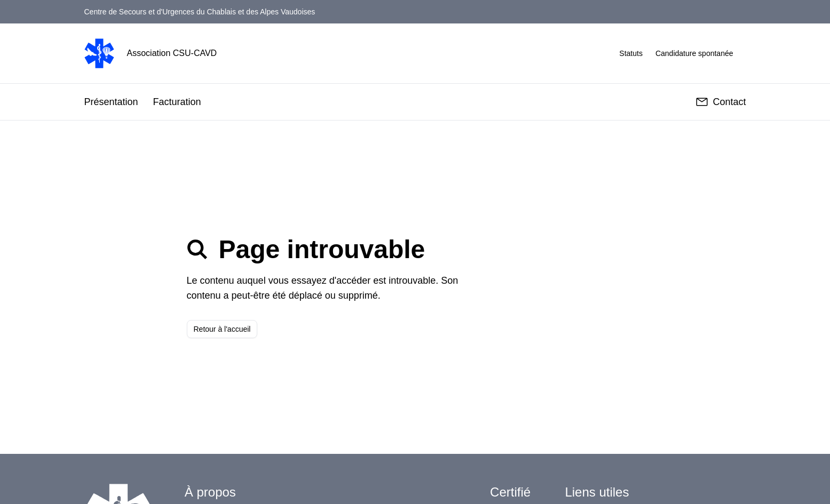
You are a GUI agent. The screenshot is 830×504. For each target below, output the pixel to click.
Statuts (631, 53)
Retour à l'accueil (222, 329)
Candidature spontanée (694, 53)
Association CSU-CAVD (172, 53)
